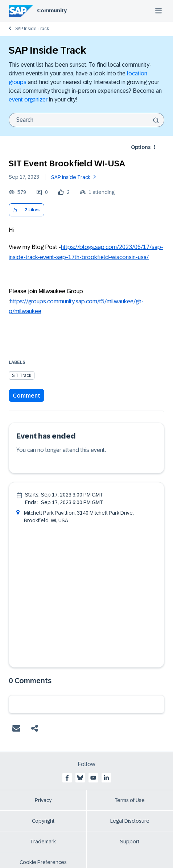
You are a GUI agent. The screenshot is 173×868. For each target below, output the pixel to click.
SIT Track (22, 375)
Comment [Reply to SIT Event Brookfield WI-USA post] (26, 396)
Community (52, 11)
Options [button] (141, 147)
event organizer (28, 99)
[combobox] (86, 120)
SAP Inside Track (32, 29)
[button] (15, 210)
